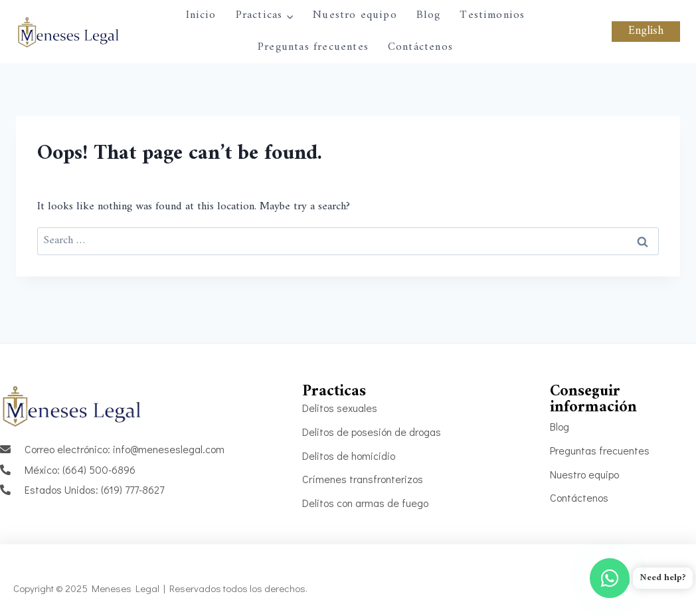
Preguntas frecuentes (313, 47)
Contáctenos (420, 47)
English (646, 31)
